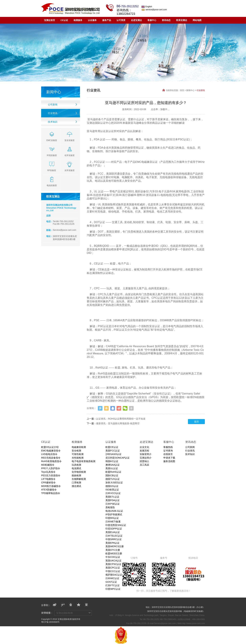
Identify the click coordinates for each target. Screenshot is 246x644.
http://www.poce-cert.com (193, 623)
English (147, 7)
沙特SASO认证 (113, 454)
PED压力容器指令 (51, 475)
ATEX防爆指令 (49, 490)
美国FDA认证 (113, 500)
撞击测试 (76, 486)
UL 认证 (99, 191)
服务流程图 (169, 461)
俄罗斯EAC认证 (114, 575)
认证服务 (92, 20)
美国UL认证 (112, 468)
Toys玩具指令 (48, 472)
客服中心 (152, 20)
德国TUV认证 (113, 479)
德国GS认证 (112, 486)
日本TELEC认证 (114, 536)
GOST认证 (111, 582)
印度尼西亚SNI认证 (116, 525)
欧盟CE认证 (112, 447)
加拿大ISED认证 (114, 483)
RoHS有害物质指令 (51, 461)
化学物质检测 (79, 472)
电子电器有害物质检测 (84, 461)
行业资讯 (53, 113)
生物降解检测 (79, 479)
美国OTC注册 (113, 550)
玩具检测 (76, 465)
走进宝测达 (136, 20)
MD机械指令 (48, 465)
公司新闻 (53, 105)
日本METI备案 (113, 522)
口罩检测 (76, 483)
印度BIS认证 (112, 518)
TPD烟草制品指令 (51, 493)
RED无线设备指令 (51, 458)
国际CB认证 (112, 475)
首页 (182, 90)
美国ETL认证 (112, 497)
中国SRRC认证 (114, 539)
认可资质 (121, 20)
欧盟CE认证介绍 (50, 447)
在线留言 (168, 454)
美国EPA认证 (112, 543)
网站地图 (197, 20)
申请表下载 (169, 458)
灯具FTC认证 (112, 585)
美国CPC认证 (113, 568)
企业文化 (144, 447)
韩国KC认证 (112, 461)
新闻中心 (190, 90)
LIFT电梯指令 (48, 479)
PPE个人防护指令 (51, 468)
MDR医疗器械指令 (51, 486)
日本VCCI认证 (113, 493)
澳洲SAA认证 (113, 465)
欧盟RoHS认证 (113, 472)
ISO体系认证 (112, 490)
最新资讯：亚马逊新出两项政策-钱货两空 (118, 423)
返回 (196, 422)
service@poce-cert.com (154, 10)
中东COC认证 (113, 557)
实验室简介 (146, 454)
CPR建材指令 (48, 483)
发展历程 (144, 451)
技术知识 (53, 122)
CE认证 (64, 20)
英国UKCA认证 (113, 561)
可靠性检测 (78, 454)
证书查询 (168, 451)
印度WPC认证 (113, 589)
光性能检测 (78, 458)
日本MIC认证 (112, 578)
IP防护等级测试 (114, 514)
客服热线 (168, 447)
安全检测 (76, 451)
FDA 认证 (100, 139)
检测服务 (78, 20)
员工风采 (144, 465)
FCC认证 (99, 162)
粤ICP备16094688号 (50, 622)
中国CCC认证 (113, 571)
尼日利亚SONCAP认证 (118, 458)
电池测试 (76, 468)
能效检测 (76, 475)
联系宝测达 (182, 20)
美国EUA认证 (113, 532)
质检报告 (110, 507)
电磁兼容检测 (79, 447)
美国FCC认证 (113, 451)
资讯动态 (166, 20)
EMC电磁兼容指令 (51, 451)
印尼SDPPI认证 (114, 529)
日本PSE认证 (113, 504)
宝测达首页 (50, 20)
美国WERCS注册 (115, 546)
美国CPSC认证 (113, 564)
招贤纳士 (144, 461)
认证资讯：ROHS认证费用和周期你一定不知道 (121, 419)
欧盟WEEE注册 (114, 553)
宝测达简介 (146, 458)
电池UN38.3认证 (114, 511)
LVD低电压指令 (49, 454)
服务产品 (107, 20)
